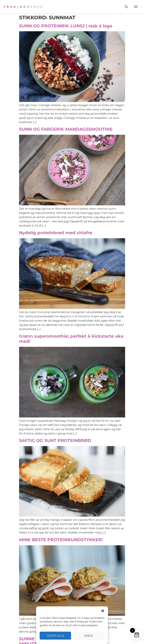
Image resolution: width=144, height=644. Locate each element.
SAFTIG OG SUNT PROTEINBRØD (55, 440)
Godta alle (55, 636)
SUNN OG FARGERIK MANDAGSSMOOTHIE (66, 129)
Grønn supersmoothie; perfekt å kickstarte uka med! (71, 339)
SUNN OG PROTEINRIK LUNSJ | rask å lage (66, 26)
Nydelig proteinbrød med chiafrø (56, 233)
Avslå (89, 636)
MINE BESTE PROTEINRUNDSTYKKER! (61, 540)
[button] (103, 611)
